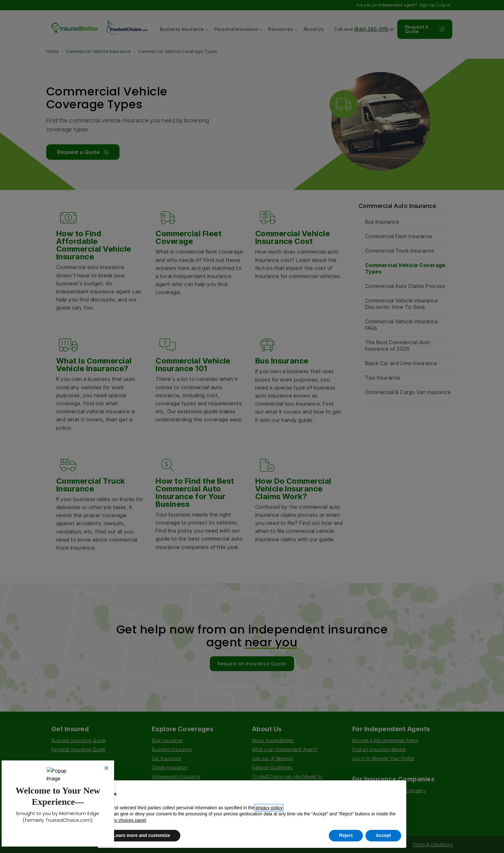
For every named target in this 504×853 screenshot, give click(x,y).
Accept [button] (383, 835)
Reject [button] (346, 835)
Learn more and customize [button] (142, 835)
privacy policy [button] (269, 808)
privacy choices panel (124, 820)
